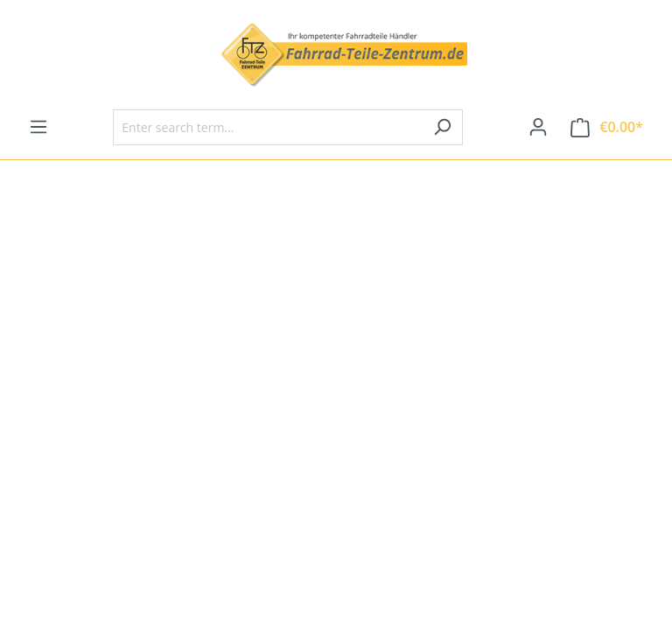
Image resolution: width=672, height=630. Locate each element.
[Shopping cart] (607, 127)
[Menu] (38, 127)
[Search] (442, 127)
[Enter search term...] (268, 127)
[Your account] (538, 127)
